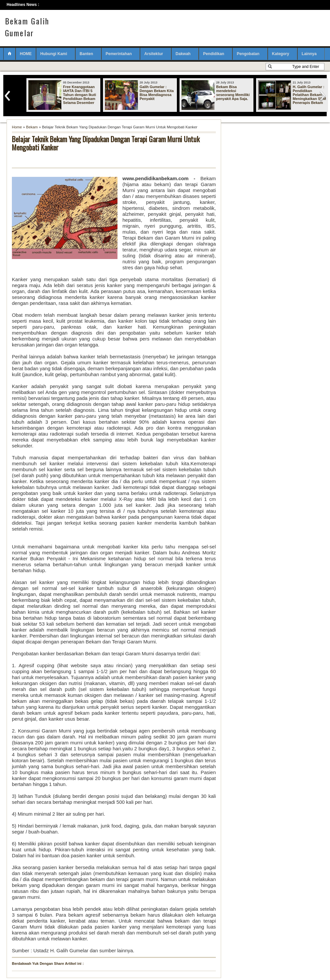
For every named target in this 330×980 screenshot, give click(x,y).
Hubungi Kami (54, 54)
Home (17, 127)
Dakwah (183, 54)
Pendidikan (214, 54)
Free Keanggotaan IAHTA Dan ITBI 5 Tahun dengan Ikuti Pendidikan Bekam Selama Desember (80, 95)
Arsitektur (154, 54)
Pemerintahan (119, 54)
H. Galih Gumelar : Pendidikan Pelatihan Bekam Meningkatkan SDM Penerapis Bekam (309, 95)
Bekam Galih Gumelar (27, 27)
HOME (26, 54)
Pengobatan (248, 54)
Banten (86, 54)
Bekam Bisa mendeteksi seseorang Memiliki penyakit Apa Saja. (233, 93)
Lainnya (309, 54)
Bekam (32, 127)
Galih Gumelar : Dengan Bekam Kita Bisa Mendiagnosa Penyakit (157, 93)
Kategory (280, 54)
